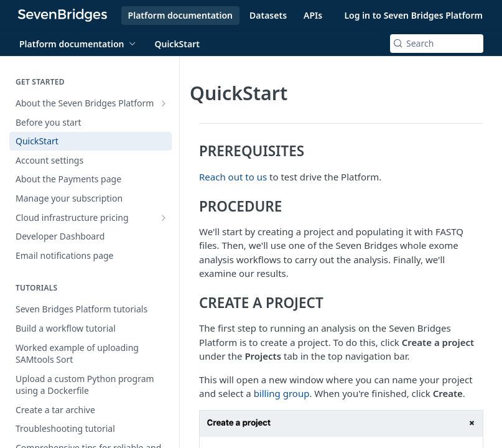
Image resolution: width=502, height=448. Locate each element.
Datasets (268, 15)
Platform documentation (180, 15)
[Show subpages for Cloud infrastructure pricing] (164, 218)
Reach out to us (233, 177)
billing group (282, 393)
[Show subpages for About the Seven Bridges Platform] (164, 103)
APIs (313, 15)
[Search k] (437, 44)
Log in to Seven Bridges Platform (413, 15)
